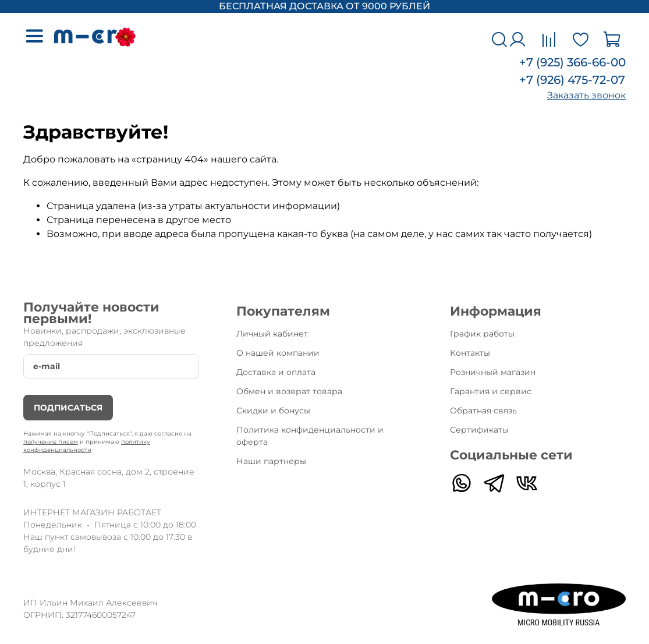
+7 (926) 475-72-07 (572, 80)
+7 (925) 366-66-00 (572, 62)
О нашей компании (278, 353)
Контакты (470, 353)
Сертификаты (479, 430)
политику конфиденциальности (87, 446)
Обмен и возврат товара (289, 391)
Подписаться (68, 408)
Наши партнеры (271, 461)
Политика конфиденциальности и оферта (310, 436)
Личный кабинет (272, 334)
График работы (482, 334)
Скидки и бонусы (273, 411)
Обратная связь (483, 411)
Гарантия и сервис (491, 391)
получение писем (51, 442)
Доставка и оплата (276, 372)
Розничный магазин (493, 372)
